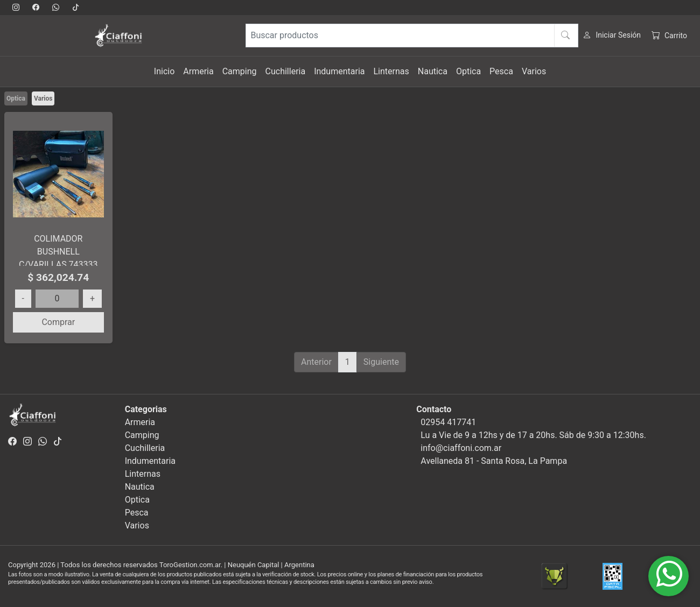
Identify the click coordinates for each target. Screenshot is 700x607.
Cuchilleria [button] (286, 71)
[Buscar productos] (412, 36)
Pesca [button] (501, 71)
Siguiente (381, 362)
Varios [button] (534, 71)
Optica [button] (468, 71)
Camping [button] (240, 71)
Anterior (316, 362)
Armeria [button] (198, 71)
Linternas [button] (391, 71)
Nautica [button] (433, 71)
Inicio (164, 71)
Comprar (58, 322)
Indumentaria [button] (339, 71)
